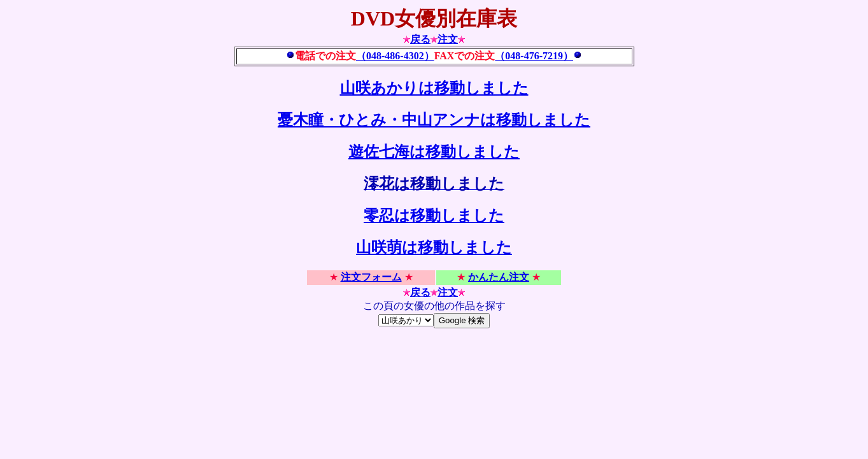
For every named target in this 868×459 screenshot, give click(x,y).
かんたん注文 (499, 277)
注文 (448, 39)
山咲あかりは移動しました (434, 88)
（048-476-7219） (534, 56)
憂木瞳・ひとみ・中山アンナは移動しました (434, 120)
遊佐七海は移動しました (434, 152)
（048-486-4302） (395, 56)
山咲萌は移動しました (434, 247)
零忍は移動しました (434, 215)
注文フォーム (371, 277)
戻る (420, 39)
